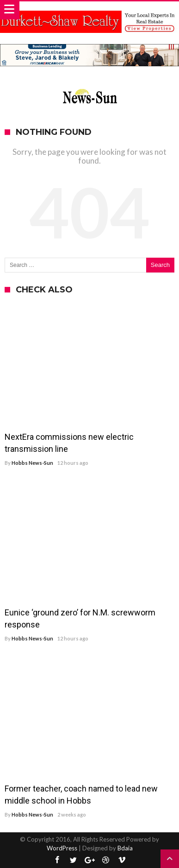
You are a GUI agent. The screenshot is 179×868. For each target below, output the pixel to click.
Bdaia (125, 848)
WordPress (62, 848)
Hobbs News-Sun (32, 463)
